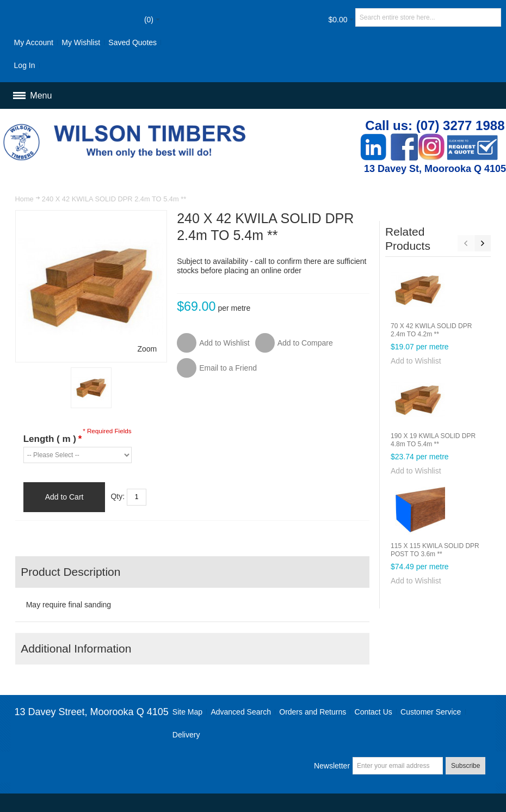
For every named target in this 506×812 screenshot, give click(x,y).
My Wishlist (81, 42)
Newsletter (332, 766)
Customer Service (431, 712)
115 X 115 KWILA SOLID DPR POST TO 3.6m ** (435, 550)
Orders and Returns (313, 712)
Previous (466, 243)
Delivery (186, 735)
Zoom (147, 349)
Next (483, 243)
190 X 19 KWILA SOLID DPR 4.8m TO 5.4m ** (433, 440)
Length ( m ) (53, 439)
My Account (34, 42)
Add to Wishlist (416, 361)
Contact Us (374, 712)
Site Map (187, 712)
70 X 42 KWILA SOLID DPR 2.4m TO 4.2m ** (431, 330)
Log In (25, 65)
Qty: (118, 496)
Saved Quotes (132, 42)
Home (24, 199)
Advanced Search (241, 712)
